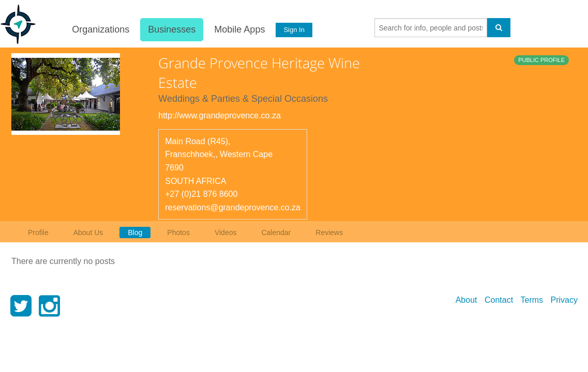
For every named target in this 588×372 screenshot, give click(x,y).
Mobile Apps (239, 29)
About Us (88, 233)
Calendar (276, 233)
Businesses (172, 29)
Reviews (329, 233)
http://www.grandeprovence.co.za (220, 115)
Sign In (294, 30)
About (466, 300)
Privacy (564, 300)
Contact (499, 300)
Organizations (101, 29)
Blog (135, 233)
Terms (532, 300)
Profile (38, 233)
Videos (226, 233)
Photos (178, 233)
